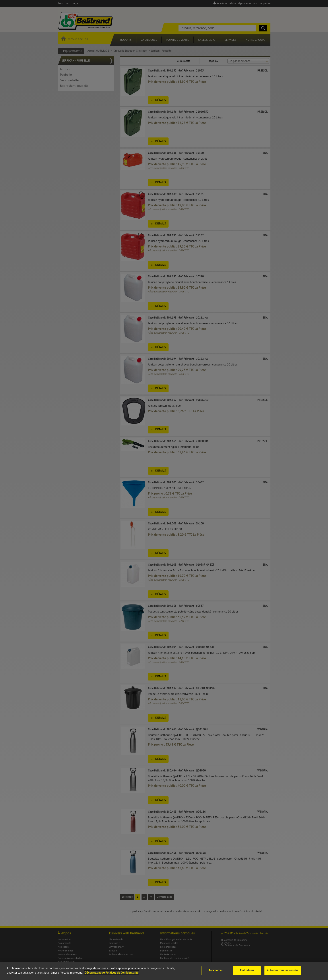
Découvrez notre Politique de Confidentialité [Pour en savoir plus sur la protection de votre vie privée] (112, 978)
